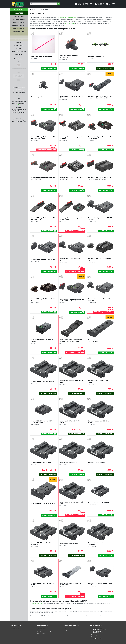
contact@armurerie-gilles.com (100, 635)
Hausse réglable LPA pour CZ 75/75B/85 (42, 462)
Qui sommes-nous (15, 628)
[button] (19, 96)
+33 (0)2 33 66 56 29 (97, 637)
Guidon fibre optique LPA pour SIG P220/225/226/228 (69, 56)
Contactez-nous (14, 630)
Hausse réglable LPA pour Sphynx (69, 544)
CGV (65, 628)
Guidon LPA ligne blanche (38, 97)
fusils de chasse (70, 24)
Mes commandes (41, 628)
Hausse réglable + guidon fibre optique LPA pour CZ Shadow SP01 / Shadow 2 (100, 178)
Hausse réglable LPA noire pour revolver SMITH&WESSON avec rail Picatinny (71, 341)
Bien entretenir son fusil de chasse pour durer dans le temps (19, 92)
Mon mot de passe (42, 634)
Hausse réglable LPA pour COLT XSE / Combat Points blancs (41, 422)
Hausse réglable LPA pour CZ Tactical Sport (43, 503)
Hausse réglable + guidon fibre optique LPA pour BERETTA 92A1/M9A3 (43, 138)
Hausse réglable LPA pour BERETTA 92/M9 (43, 381)
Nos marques (19, 59)
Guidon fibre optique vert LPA (96, 56)
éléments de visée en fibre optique (67, 18)
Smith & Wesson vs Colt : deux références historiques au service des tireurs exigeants (19, 102)
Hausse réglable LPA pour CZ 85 (68, 462)
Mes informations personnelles (45, 632)
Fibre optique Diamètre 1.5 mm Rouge (41, 56)
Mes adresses (41, 630)
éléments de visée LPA (37, 604)
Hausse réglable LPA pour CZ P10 (97, 462)
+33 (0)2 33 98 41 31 (97, 639)
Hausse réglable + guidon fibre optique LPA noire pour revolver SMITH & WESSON (100, 97)
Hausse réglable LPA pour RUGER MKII (98, 503)
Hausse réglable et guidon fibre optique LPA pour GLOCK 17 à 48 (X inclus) (72, 300)
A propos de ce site (68, 630)
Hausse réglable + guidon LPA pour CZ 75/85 (43, 259)
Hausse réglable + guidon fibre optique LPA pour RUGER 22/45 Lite (43, 219)
